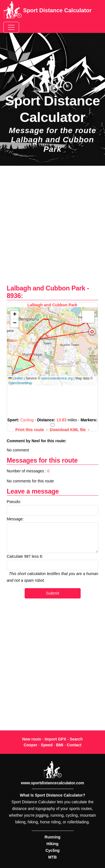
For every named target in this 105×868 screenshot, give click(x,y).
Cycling (53, 850)
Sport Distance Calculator (47, 11)
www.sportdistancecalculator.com (53, 783)
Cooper (30, 745)
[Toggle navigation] (11, 27)
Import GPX (55, 739)
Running (53, 837)
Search (76, 739)
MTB (52, 857)
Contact (74, 745)
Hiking (53, 844)
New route (32, 739)
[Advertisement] (53, 228)
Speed (47, 745)
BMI (60, 745)
